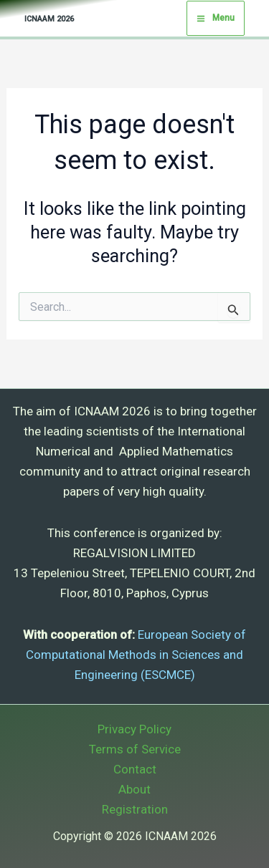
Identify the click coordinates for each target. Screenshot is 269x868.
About (134, 789)
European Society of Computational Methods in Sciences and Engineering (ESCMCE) (136, 655)
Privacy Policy (134, 729)
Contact (135, 769)
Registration (135, 809)
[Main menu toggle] (216, 19)
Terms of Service (135, 749)
